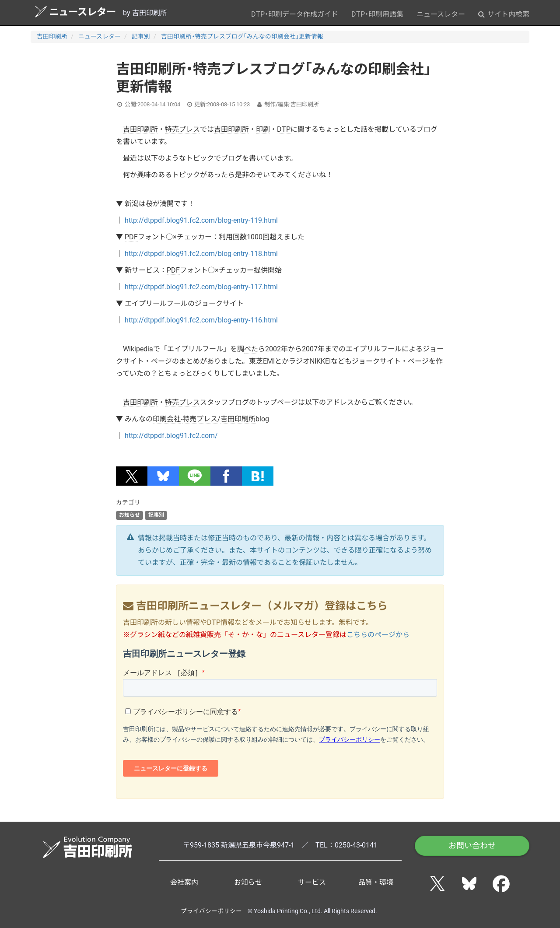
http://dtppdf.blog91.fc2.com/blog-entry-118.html (201, 254)
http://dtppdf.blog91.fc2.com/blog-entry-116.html (201, 320)
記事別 (141, 36)
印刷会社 (167, 419)
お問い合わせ (472, 846)
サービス (312, 882)
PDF (131, 237)
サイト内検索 (504, 14)
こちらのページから (378, 635)
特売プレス (182, 129)
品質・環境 (376, 882)
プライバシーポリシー (211, 911)
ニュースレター (75, 12)
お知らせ (129, 515)
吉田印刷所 (52, 36)
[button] (132, 476)
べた (251, 349)
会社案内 (184, 882)
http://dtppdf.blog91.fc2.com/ (171, 436)
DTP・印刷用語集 (377, 14)
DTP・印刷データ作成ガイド (295, 14)
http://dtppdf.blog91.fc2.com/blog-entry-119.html (201, 220)
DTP (284, 129)
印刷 (263, 129)
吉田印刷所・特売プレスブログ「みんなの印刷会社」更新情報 (242, 36)
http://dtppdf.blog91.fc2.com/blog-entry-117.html (201, 287)
